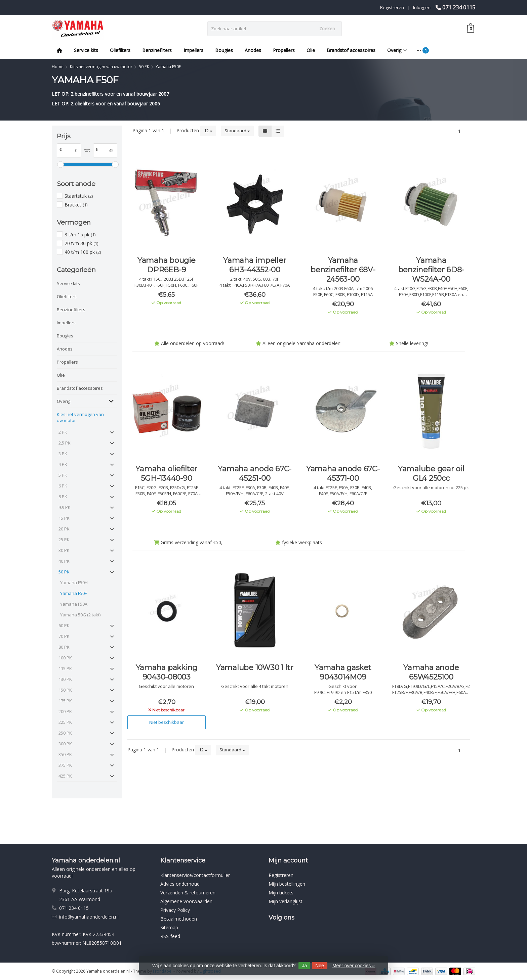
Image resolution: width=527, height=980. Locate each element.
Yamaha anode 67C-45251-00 (255, 474)
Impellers (193, 50)
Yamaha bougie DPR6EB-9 (167, 265)
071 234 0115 (459, 7)
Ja (304, 966)
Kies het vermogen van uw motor (80, 417)
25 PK (64, 540)
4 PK (63, 464)
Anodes (253, 50)
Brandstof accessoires (351, 50)
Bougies (224, 50)
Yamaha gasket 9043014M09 (343, 672)
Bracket (76, 205)
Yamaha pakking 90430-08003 (167, 672)
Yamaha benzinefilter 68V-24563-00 (343, 270)
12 (208, 131)
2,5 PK (65, 443)
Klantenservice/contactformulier (195, 875)
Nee (320, 966)
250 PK (65, 733)
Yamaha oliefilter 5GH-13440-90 (166, 474)
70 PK (64, 636)
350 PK (65, 754)
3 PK (63, 454)
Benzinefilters (157, 50)
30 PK (64, 550)
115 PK (65, 668)
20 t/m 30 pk (81, 243)
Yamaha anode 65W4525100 (431, 672)
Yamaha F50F (73, 593)
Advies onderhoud (180, 884)
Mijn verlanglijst (286, 901)
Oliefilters (120, 50)
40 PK (64, 561)
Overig (397, 50)
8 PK (63, 497)
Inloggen (422, 7)
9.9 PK (65, 507)
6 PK (63, 486)
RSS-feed (170, 936)
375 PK (65, 765)
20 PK (64, 529)
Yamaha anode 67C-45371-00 (343, 474)
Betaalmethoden (179, 919)
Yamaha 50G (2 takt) (80, 615)
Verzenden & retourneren (188, 893)
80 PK (64, 647)
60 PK (64, 625)
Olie (311, 50)
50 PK (64, 572)
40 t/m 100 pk (83, 252)
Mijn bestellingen (287, 884)
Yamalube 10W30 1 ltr (255, 668)
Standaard (237, 131)
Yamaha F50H (74, 582)
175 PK (65, 701)
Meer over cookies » (354, 966)
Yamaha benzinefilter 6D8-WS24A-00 (431, 270)
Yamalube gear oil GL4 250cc (431, 474)
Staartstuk (79, 196)
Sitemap (169, 927)
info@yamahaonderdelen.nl (89, 917)
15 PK (64, 518)
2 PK (63, 432)
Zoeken (327, 29)
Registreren (392, 7)
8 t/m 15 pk (80, 235)
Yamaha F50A (74, 604)
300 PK (65, 744)
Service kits (86, 50)
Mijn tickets (281, 893)
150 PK (65, 690)
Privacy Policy (175, 910)
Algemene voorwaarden (186, 901)
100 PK (65, 658)
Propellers (284, 50)
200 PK (65, 711)
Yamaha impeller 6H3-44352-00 (255, 265)
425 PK (65, 776)
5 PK (63, 475)
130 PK (65, 679)
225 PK (65, 722)
